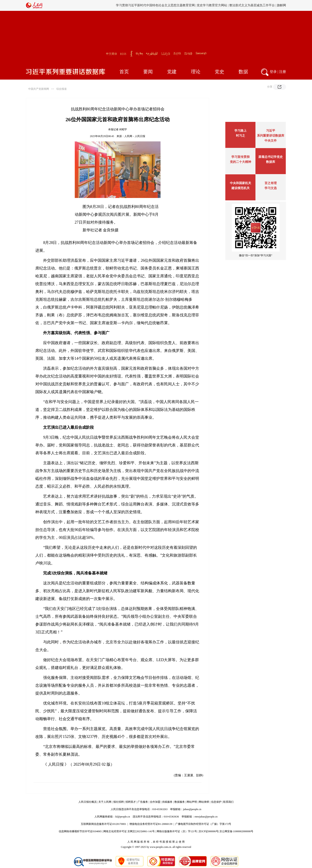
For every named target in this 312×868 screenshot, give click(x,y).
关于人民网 (105, 802)
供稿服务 (167, 802)
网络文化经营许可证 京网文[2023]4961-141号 (129, 831)
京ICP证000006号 (209, 831)
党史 (219, 72)
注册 (283, 72)
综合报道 (62, 89)
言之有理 (271, 183)
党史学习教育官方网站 (212, 5)
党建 (172, 72)
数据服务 (180, 802)
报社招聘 (119, 802)
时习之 (240, 136)
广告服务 (143, 802)
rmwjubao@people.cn (206, 817)
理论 (196, 72)
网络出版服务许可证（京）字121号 (177, 831)
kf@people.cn (123, 817)
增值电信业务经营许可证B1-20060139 (151, 824)
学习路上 (240, 131)
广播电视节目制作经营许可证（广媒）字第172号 (203, 824)
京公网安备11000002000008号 (236, 831)
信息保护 (216, 802)
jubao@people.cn (192, 809)
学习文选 (271, 188)
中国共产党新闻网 (39, 89)
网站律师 (204, 802)
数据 (243, 72)
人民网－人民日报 (135, 136)
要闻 (148, 72)
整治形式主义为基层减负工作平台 (252, 5)
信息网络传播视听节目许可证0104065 (80, 831)
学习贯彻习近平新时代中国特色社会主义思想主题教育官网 (155, 5)
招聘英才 (131, 802)
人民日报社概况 (88, 802)
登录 (273, 72)
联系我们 (228, 802)
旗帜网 (281, 5)
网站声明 (192, 802)
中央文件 (271, 141)
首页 (124, 72)
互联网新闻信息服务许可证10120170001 (104, 824)
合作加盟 (155, 802)
